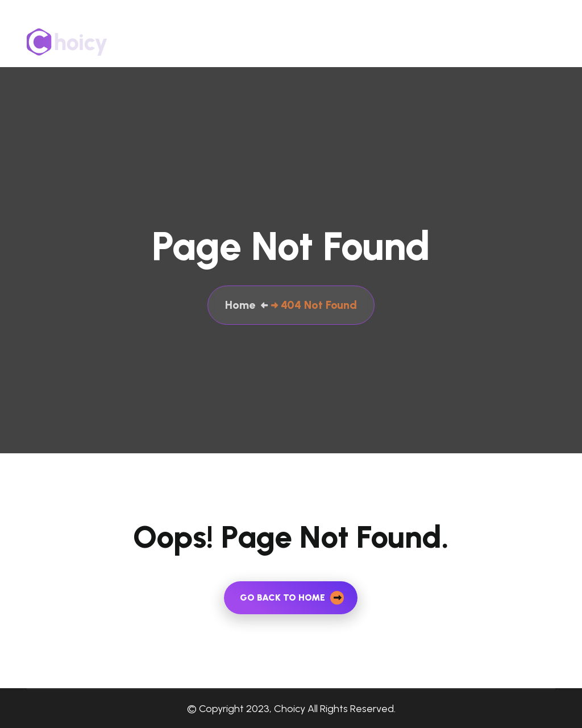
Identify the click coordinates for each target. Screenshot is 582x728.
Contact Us (456, 42)
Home (296, 42)
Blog (504, 42)
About (336, 42)
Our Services (390, 42)
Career (541, 42)
